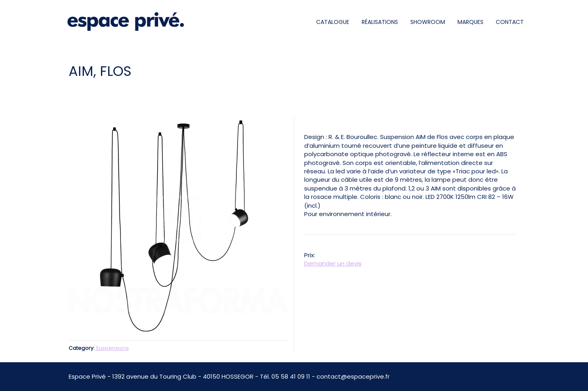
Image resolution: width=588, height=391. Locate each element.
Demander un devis (333, 263)
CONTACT (510, 22)
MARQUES (470, 22)
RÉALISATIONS (380, 22)
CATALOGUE (333, 22)
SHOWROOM (428, 22)
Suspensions (112, 348)
